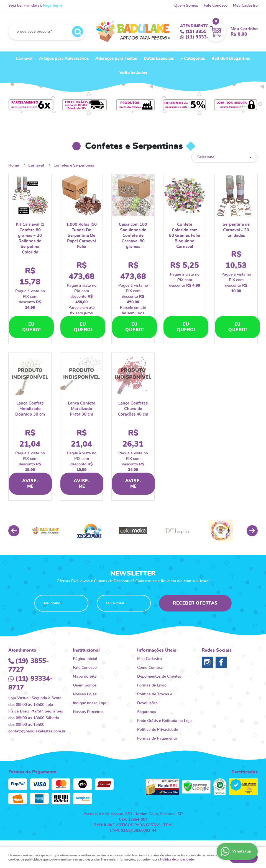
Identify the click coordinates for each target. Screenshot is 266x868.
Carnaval (24, 59)
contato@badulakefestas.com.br (37, 731)
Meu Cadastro (245, 6)
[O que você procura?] (78, 32)
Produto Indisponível (30, 374)
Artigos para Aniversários (64, 59)
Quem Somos (186, 6)
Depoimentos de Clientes (159, 677)
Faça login (52, 6)
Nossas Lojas (85, 694)
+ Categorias (193, 59)
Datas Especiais (159, 59)
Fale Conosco (216, 6)
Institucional (86, 650)
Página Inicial (85, 659)
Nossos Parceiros (88, 712)
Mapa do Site (85, 677)
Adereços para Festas (116, 59)
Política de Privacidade (158, 730)
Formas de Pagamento (157, 739)
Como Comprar (150, 668)
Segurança (147, 712)
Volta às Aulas (133, 73)
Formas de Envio (152, 685)
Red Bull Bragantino (231, 59)
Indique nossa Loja (90, 703)
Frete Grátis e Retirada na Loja (164, 721)
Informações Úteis (157, 650)
